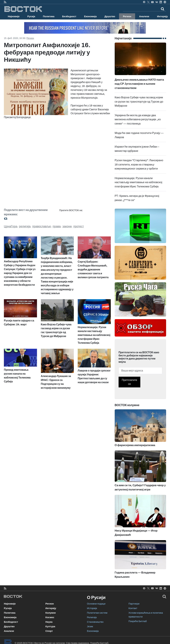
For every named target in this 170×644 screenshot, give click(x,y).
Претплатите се (130, 382)
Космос (50, 617)
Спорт (49, 631)
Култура (50, 626)
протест (79, 226)
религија (25, 226)
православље (42, 226)
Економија (90, 16)
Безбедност (69, 16)
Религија (92, 617)
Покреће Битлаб (138, 621)
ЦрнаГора (11, 226)
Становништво (95, 622)
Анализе (144, 16)
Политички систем (97, 613)
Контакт (133, 608)
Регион (127, 16)
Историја (92, 608)
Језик (90, 626)
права (57, 226)
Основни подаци (96, 604)
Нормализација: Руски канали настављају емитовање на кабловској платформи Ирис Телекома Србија (138, 182)
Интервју (51, 608)
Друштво (110, 16)
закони (67, 226)
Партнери (134, 604)
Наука (49, 622)
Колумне (51, 613)
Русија (31, 16)
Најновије (14, 16)
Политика (49, 16)
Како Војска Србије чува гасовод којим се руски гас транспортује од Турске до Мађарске (139, 102)
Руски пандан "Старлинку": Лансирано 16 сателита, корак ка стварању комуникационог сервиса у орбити (139, 164)
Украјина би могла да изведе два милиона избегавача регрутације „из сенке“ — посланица (138, 119)
